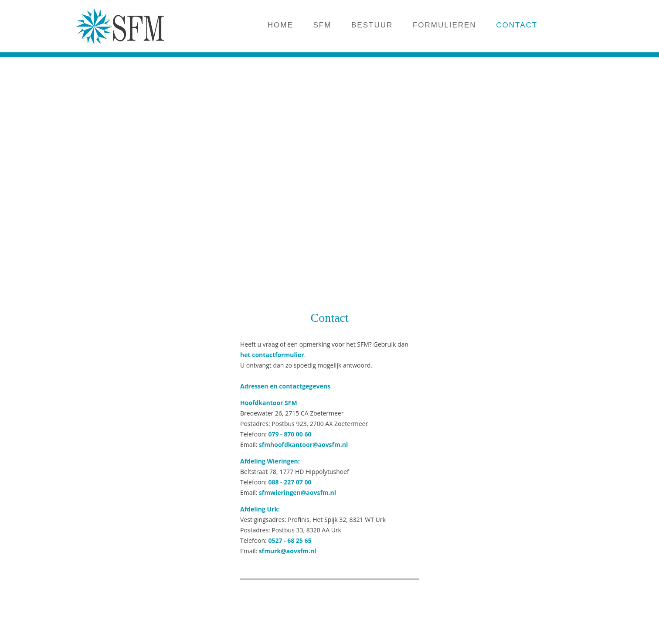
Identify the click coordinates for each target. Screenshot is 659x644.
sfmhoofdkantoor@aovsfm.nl (303, 445)
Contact (329, 318)
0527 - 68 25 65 (290, 540)
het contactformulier (272, 355)
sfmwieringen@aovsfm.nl (297, 492)
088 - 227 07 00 (290, 482)
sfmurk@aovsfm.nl (288, 551)
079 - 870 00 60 (290, 434)
